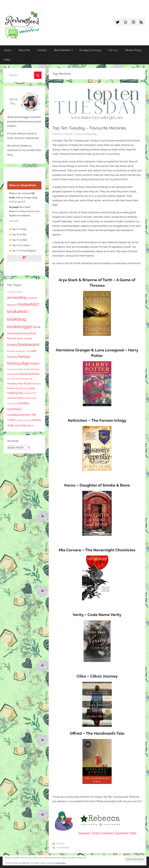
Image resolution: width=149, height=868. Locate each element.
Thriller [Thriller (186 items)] (12, 420)
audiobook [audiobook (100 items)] (32, 298)
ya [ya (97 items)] (32, 426)
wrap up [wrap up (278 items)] (25, 425)
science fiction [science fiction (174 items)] (16, 398)
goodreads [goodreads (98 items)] (12, 374)
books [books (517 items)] (12, 345)
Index (7, 59)
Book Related (64, 50)
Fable (133, 833)
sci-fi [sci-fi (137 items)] (33, 393)
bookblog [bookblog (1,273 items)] (17, 319)
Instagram (107, 833)
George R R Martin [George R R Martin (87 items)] (31, 369)
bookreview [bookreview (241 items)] (22, 333)
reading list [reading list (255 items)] (15, 393)
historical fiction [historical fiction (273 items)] (29, 374)
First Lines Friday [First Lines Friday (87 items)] (15, 369)
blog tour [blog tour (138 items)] (12, 305)
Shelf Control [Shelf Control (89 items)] (31, 398)
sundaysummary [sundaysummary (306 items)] (19, 415)
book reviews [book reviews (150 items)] (25, 338)
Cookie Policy (60, 863)
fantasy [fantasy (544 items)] (24, 357)
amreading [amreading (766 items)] (17, 297)
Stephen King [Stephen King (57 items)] (12, 404)
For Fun (113, 50)
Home (7, 50)
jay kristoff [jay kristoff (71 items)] (17, 379)
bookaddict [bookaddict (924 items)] (29, 304)
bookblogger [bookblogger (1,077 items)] (20, 327)
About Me (24, 50)
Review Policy (134, 50)
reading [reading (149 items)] (31, 388)
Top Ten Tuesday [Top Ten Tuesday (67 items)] (24, 420)
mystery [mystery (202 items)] (12, 383)
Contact (42, 50)
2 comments (63, 847)
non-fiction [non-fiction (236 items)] (25, 383)
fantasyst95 (91, 134)
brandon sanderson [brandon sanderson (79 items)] (16, 351)
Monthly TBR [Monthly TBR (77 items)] (27, 379)
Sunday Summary (90, 50)
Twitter (96, 833)
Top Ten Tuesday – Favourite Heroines (89, 128)
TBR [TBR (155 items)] (34, 415)
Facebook (84, 833)
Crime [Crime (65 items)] (28, 351)
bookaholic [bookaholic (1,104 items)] (18, 311)
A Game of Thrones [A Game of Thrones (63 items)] (14, 292)
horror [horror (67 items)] (10, 379)
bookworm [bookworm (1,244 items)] (29, 345)
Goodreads (122, 833)
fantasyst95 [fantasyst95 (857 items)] (18, 363)
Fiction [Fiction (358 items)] (35, 364)
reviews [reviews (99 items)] (27, 393)
